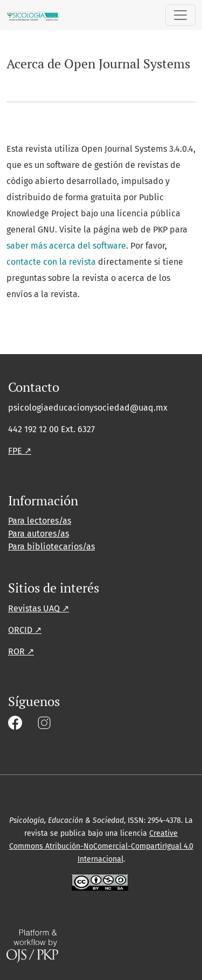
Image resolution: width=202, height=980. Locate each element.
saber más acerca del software (66, 246)
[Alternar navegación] (180, 15)
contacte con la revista (51, 262)
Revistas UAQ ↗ (39, 608)
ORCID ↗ (25, 630)
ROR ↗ (21, 651)
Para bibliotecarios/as (51, 547)
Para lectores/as (40, 521)
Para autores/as (39, 534)
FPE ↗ (20, 451)
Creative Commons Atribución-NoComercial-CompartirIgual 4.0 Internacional (101, 846)
